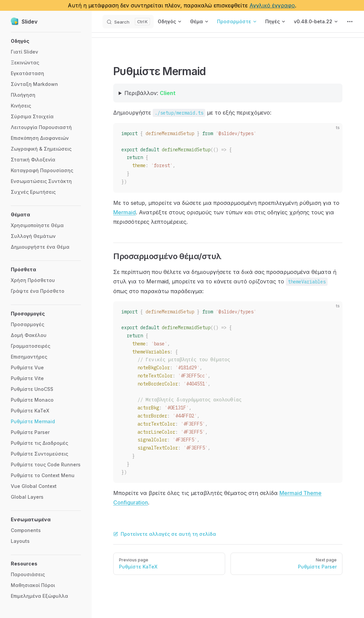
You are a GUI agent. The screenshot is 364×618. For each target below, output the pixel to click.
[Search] (128, 22)
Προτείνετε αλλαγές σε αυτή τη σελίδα (165, 534)
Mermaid (125, 212)
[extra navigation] (350, 22)
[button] (46, 41)
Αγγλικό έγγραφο (272, 5)
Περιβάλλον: (150, 93)
